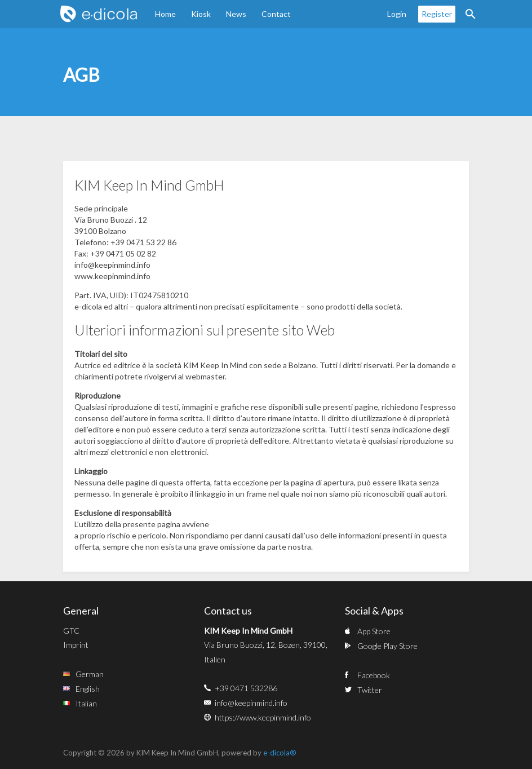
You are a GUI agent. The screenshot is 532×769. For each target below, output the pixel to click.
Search (471, 14)
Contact (276, 14)
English (88, 689)
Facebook (374, 675)
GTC (71, 631)
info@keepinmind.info (251, 703)
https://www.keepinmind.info (263, 717)
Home (165, 14)
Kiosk (201, 14)
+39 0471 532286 (246, 688)
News (236, 14)
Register (437, 14)
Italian (86, 703)
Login (397, 14)
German (90, 674)
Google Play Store (387, 646)
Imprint (76, 645)
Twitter (370, 690)
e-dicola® (280, 753)
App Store (374, 631)
